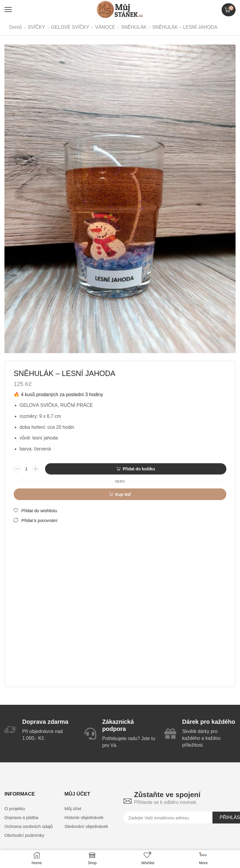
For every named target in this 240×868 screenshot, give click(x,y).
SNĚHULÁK (134, 27)
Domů (16, 27)
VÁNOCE (105, 27)
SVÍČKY (37, 27)
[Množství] (26, 469)
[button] (8, 10)
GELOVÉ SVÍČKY (70, 27)
